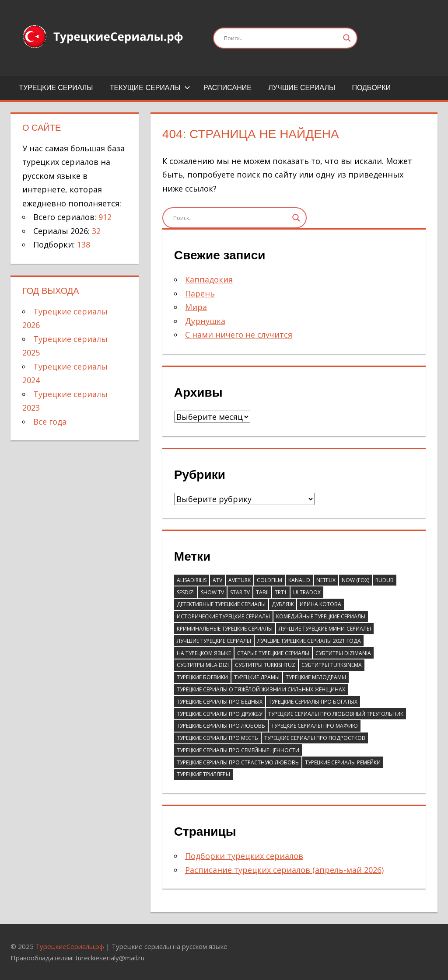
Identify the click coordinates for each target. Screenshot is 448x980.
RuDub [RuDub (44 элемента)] (385, 580)
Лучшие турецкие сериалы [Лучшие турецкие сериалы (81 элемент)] (214, 641)
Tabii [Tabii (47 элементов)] (262, 592)
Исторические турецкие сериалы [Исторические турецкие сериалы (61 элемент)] (223, 616)
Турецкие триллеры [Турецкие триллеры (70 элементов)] (203, 774)
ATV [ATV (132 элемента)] (217, 580)
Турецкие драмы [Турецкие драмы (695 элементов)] (257, 677)
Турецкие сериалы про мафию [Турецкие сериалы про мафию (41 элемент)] (315, 726)
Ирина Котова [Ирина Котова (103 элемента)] (320, 604)
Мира (196, 307)
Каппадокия (209, 279)
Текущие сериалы (150, 88)
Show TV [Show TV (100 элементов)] (212, 592)
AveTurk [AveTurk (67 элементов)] (240, 580)
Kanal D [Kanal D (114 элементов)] (299, 580)
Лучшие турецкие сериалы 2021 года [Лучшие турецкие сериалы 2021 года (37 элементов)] (309, 641)
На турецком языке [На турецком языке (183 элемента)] (204, 653)
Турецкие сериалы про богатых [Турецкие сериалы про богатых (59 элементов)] (313, 702)
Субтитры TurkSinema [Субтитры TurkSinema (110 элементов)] (332, 665)
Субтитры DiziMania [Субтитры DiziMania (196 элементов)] (343, 653)
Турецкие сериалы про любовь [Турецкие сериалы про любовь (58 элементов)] (221, 726)
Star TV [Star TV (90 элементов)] (240, 592)
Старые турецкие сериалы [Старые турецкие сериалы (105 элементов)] (273, 653)
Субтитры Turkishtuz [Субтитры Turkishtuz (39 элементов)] (265, 665)
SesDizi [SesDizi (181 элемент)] (186, 592)
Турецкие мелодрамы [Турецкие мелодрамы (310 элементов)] (316, 677)
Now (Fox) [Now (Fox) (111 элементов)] (355, 580)
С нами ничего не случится (239, 335)
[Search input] (281, 38)
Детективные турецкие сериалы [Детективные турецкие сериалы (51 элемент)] (221, 604)
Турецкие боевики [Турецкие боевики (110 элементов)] (202, 677)
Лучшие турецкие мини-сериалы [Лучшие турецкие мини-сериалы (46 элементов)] (325, 629)
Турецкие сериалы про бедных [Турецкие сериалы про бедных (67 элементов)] (220, 702)
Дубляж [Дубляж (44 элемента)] (283, 604)
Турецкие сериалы (56, 88)
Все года (50, 422)
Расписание (227, 88)
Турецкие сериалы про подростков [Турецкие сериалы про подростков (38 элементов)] (315, 738)
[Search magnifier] (347, 38)
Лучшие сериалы (302, 88)
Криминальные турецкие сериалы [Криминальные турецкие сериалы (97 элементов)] (225, 629)
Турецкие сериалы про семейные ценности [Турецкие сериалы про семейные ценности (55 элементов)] (238, 750)
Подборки (371, 88)
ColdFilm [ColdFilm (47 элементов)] (269, 580)
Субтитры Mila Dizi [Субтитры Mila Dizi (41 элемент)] (203, 665)
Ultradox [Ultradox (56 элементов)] (307, 592)
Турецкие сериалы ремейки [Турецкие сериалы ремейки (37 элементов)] (343, 762)
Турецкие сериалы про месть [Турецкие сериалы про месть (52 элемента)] (217, 738)
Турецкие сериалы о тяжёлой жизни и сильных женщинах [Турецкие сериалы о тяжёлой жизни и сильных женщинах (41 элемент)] (261, 689)
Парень (200, 293)
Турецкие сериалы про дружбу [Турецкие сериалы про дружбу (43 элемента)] (219, 714)
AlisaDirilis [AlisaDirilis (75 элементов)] (192, 580)
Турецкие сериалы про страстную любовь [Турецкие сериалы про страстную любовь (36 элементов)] (238, 762)
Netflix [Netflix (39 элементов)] (326, 580)
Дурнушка (205, 321)
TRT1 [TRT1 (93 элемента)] (281, 592)
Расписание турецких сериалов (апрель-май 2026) (284, 870)
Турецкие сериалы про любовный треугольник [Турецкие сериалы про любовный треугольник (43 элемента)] (336, 714)
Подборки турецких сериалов (244, 856)
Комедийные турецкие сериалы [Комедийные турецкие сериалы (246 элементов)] (321, 616)
